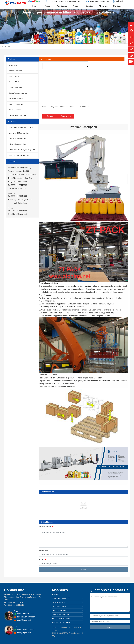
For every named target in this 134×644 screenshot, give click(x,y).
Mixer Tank (56, 594)
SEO (54, 636)
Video (76, 6)
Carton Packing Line (61, 614)
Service (89, 6)
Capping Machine (59, 606)
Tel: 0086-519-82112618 (17, 185)
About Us (103, 6)
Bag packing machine (61, 623)
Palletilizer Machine (61, 618)
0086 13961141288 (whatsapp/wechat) (65, 1)
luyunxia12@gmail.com (99, 1)
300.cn (79, 633)
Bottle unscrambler (61, 598)
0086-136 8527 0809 (25, 630)
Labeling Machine (59, 610)
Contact (117, 6)
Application (62, 6)
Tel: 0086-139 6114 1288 (18, 196)
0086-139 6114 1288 (25, 614)
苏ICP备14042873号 (60, 633)
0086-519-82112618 (15, 602)
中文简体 (120, 1)
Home (35, 6)
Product (48, 6)
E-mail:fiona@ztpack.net (17, 214)
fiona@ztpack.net (24, 633)
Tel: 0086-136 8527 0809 (18, 211)
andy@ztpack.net (20, 203)
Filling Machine (59, 602)
